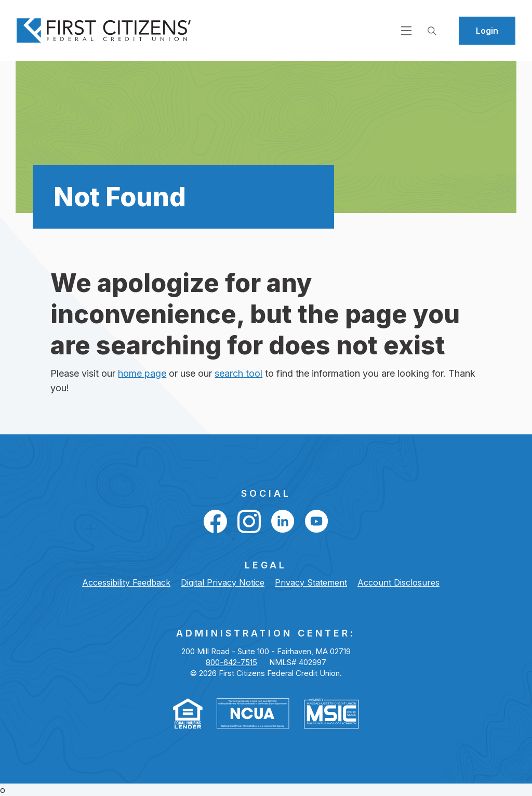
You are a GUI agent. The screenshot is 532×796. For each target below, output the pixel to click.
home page (142, 373)
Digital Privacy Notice (223, 582)
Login (487, 31)
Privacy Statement (311, 582)
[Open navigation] (406, 30)
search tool (238, 373)
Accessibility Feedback (126, 582)
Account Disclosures (398, 582)
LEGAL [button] (266, 565)
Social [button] (266, 493)
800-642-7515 (231, 662)
